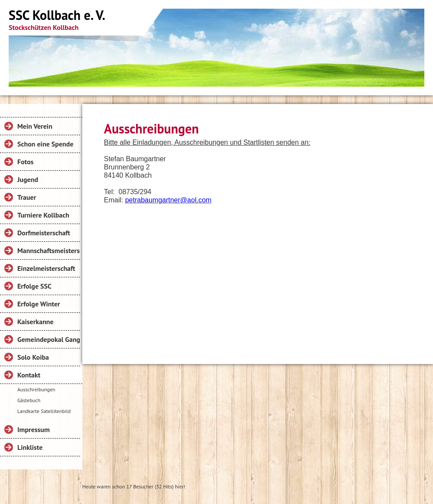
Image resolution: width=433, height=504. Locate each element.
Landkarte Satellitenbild (44, 411)
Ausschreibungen (36, 389)
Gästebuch (29, 400)
